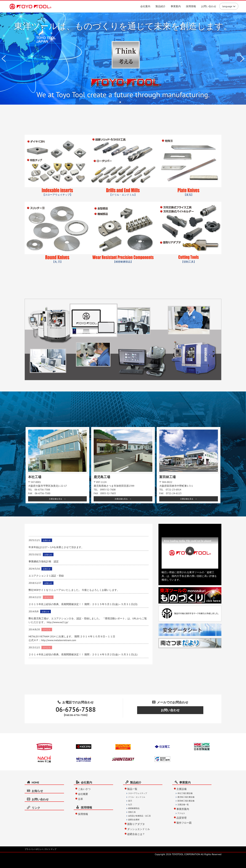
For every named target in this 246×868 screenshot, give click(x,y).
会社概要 (83, 794)
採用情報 (191, 6)
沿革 (80, 799)
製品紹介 (160, 6)
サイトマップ (51, 849)
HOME (33, 782)
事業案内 (176, 6)
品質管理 (182, 818)
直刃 (130, 801)
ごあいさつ (84, 789)
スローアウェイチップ (138, 793)
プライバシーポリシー (34, 849)
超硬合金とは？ (136, 834)
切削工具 (132, 812)
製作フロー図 (184, 823)
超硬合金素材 (134, 820)
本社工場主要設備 (185, 793)
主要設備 (182, 789)
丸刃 (130, 805)
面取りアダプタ (136, 824)
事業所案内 (183, 809)
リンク (34, 808)
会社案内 (145, 6)
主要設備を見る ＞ (57, 499)
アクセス (181, 813)
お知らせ (35, 791)
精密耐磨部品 (134, 808)
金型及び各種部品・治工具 (139, 816)
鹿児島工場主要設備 (186, 797)
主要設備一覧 (183, 805)
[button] (190, 551)
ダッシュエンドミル (139, 829)
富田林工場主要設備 (186, 801)
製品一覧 (132, 789)
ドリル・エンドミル (137, 797)
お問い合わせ (209, 6)
